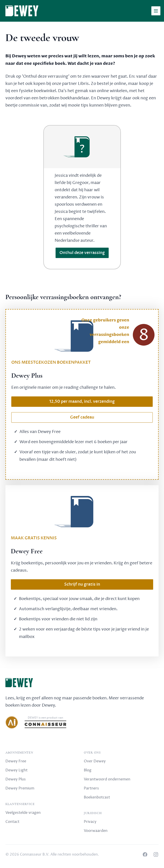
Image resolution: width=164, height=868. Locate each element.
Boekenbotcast (97, 797)
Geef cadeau (82, 417)
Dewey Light (16, 770)
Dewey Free (16, 761)
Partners (91, 788)
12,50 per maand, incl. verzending (82, 401)
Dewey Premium (20, 788)
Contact (12, 822)
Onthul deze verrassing (82, 253)
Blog (88, 770)
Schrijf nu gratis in (82, 584)
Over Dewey (95, 761)
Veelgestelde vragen (23, 813)
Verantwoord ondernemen (107, 779)
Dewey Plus (16, 779)
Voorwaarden (96, 831)
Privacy (90, 822)
